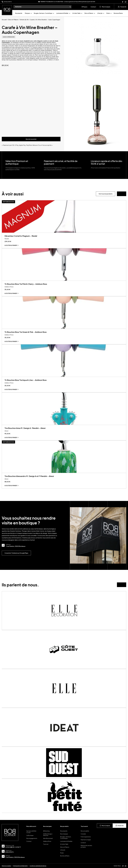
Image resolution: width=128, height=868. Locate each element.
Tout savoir (84, 826)
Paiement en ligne (86, 840)
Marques (27, 13)
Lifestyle (100, 13)
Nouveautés (19, 13)
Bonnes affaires (118, 13)
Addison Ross (47, 841)
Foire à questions (86, 837)
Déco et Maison (89, 13)
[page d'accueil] (7, 10)
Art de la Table (76, 13)
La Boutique (30, 835)
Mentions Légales (6, 866)
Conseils (83, 834)
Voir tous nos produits (106, 194)
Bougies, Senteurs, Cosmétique (43, 13)
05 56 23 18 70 (8, 2)
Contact (93, 7)
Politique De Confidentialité (20, 866)
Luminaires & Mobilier (62, 13)
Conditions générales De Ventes (38, 866)
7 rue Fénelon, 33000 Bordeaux (15, 857)
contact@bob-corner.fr (13, 847)
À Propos (84, 7)
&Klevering (46, 831)
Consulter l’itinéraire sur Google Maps (16, 553)
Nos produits (64, 826)
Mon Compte (105, 7)
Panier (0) (122, 7)
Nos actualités (85, 831)
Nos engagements (32, 838)
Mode (108, 13)
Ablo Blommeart (48, 838)
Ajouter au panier (31, 139)
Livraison (83, 843)
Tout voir (46, 844)
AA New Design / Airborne (48, 835)
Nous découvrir (31, 826)
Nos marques (47, 826)
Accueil (4, 20)
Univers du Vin (24, 20)
